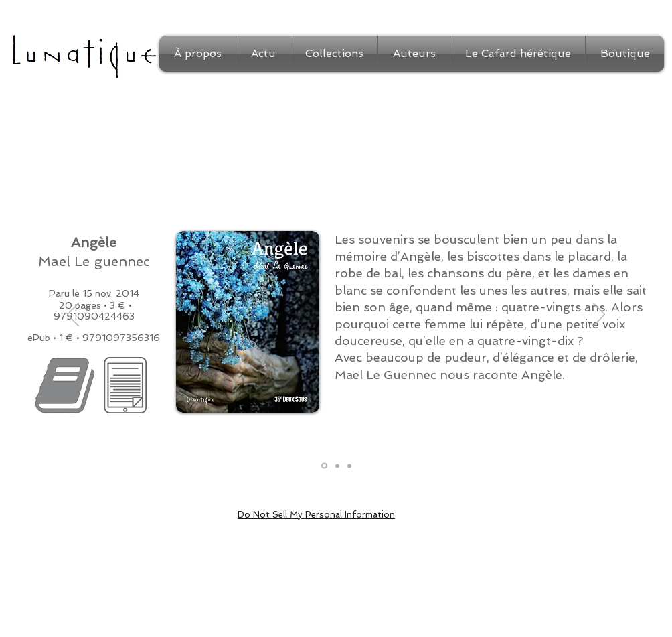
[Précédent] (73, 315)
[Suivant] (599, 315)
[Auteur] (349, 466)
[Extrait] (337, 466)
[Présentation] (324, 466)
